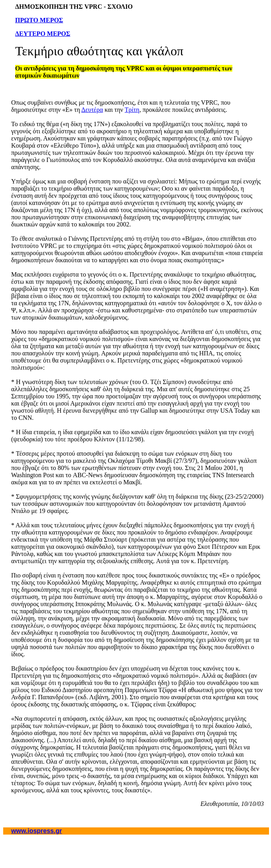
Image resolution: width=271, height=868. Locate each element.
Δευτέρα (92, 110)
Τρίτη (132, 110)
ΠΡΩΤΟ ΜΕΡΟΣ (39, 20)
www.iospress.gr (36, 831)
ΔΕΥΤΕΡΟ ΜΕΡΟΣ (43, 34)
